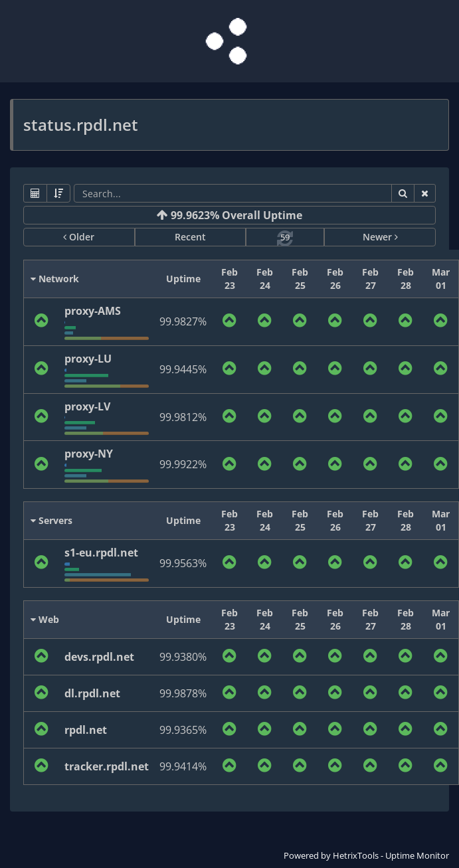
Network (55, 279)
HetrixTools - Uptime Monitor (391, 855)
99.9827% (183, 321)
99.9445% (183, 369)
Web (45, 619)
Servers (51, 520)
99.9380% (183, 657)
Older (79, 237)
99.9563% (183, 563)
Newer (380, 237)
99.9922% (183, 464)
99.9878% (183, 693)
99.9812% (183, 417)
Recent (190, 237)
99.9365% (183, 730)
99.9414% (183, 766)
